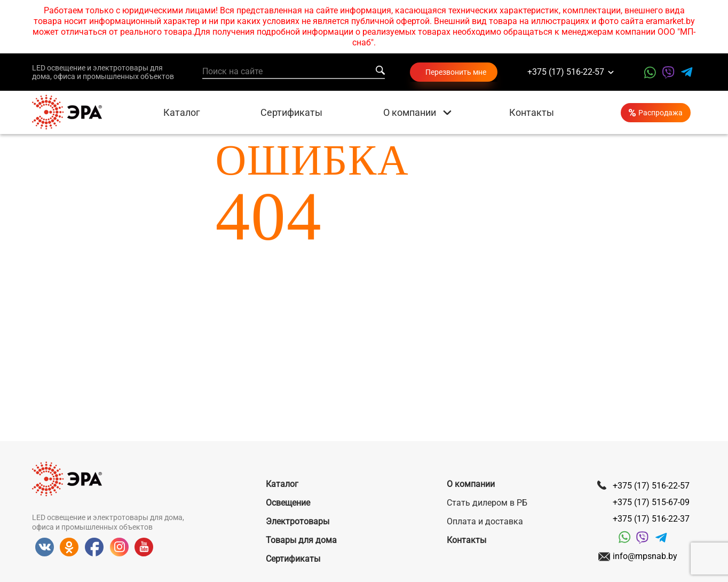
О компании (410, 112)
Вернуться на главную (364, 289)
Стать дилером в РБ (487, 503)
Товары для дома (301, 540)
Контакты (532, 112)
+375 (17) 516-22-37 (651, 519)
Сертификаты (291, 112)
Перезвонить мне (456, 72)
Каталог (182, 112)
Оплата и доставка (485, 521)
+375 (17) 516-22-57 (566, 72)
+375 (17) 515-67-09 (651, 502)
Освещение (288, 503)
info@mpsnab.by (645, 556)
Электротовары (298, 521)
